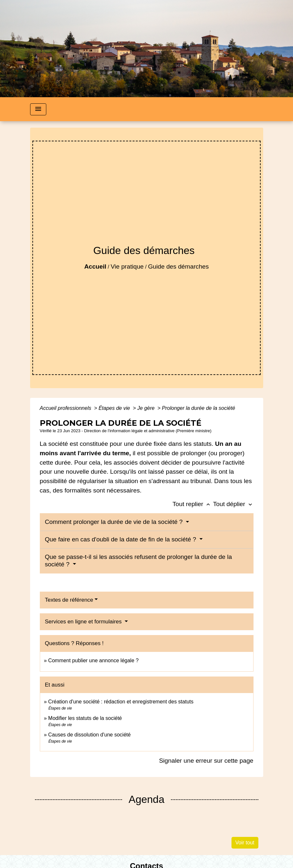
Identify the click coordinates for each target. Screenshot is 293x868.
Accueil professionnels (66, 408)
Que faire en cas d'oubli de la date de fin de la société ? (122, 539)
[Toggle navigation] (38, 109)
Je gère (147, 408)
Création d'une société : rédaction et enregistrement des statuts (121, 702)
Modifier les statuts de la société (85, 718)
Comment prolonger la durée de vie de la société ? (115, 522)
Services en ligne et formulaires (84, 622)
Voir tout (245, 843)
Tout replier (193, 504)
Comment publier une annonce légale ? (93, 660)
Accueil (95, 266)
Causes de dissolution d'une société (90, 735)
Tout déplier (233, 504)
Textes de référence (69, 600)
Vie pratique (127, 266)
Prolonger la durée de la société (198, 408)
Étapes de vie (115, 408)
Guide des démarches (178, 266)
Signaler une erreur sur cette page (206, 761)
